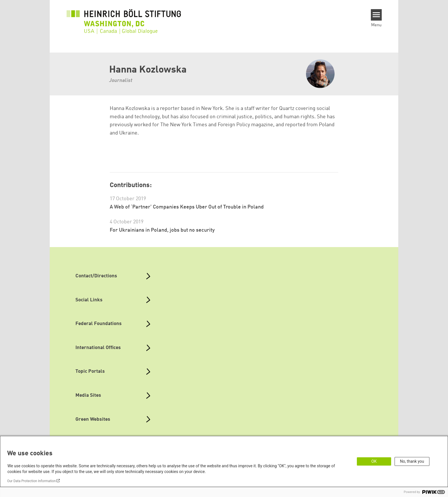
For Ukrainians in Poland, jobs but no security (162, 230)
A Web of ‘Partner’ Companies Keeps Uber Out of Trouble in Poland (187, 207)
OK (374, 461)
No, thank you (412, 461)
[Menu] (376, 15)
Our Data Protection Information (31, 481)
